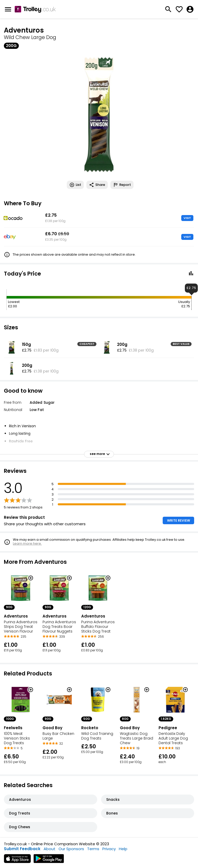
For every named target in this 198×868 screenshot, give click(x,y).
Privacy (109, 849)
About (49, 849)
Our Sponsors (71, 849)
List (75, 185)
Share (97, 185)
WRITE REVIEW (179, 520)
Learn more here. (27, 543)
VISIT (187, 218)
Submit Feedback (22, 849)
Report (122, 185)
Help (123, 849)
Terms (93, 849)
